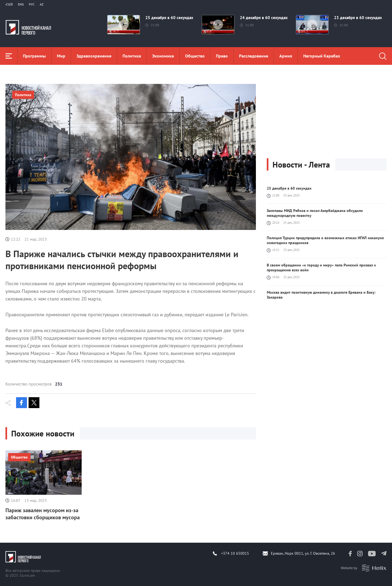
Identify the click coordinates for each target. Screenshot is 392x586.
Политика (132, 56)
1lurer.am (27, 575)
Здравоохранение (94, 56)
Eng (21, 4)
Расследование (254, 56)
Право (222, 56)
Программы (34, 56)
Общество (195, 56)
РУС (32, 4)
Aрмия (286, 56)
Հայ (9, 4)
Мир (61, 56)
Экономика (163, 56)
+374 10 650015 (235, 553)
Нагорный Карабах (322, 56)
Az (42, 4)
